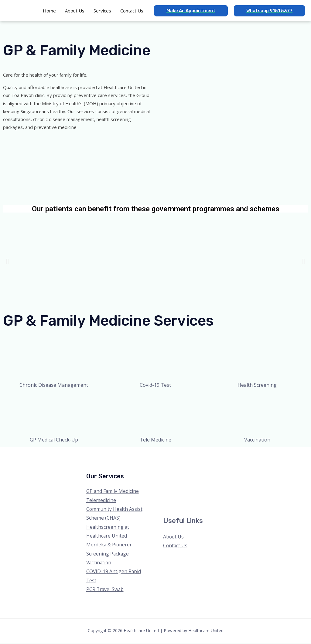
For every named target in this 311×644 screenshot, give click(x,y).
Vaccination (99, 563)
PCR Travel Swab (105, 590)
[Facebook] (244, 535)
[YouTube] (269, 535)
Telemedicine (101, 500)
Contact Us (176, 546)
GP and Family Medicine (113, 491)
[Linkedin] (277, 535)
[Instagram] (261, 535)
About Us (174, 537)
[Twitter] (253, 535)
